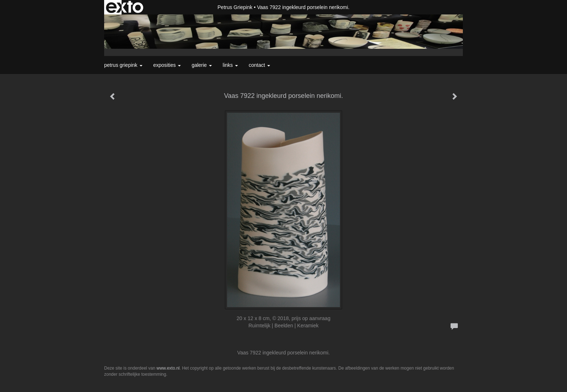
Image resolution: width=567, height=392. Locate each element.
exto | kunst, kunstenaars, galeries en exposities (125, 7)
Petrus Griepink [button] (123, 65)
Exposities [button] (167, 65)
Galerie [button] (202, 65)
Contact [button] (259, 65)
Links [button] (230, 65)
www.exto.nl (168, 368)
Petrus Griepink (235, 7)
